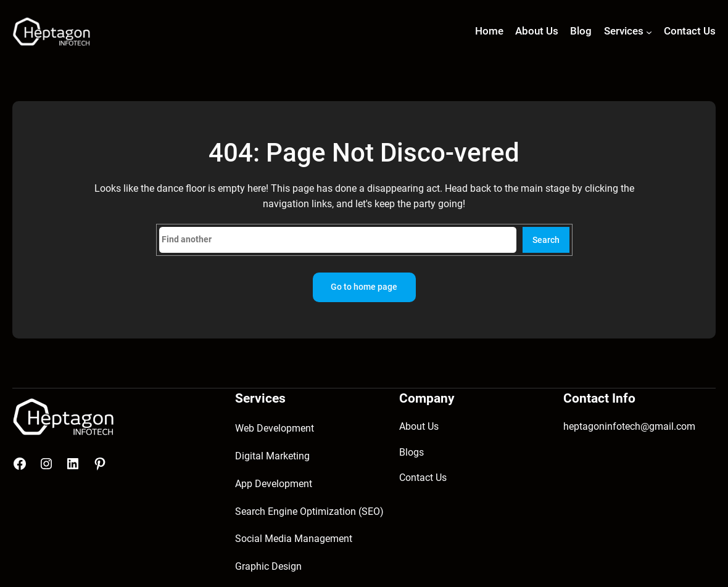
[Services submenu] (649, 32)
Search (546, 240)
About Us (419, 426)
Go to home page (364, 287)
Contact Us (423, 478)
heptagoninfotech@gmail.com (629, 426)
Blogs (412, 452)
